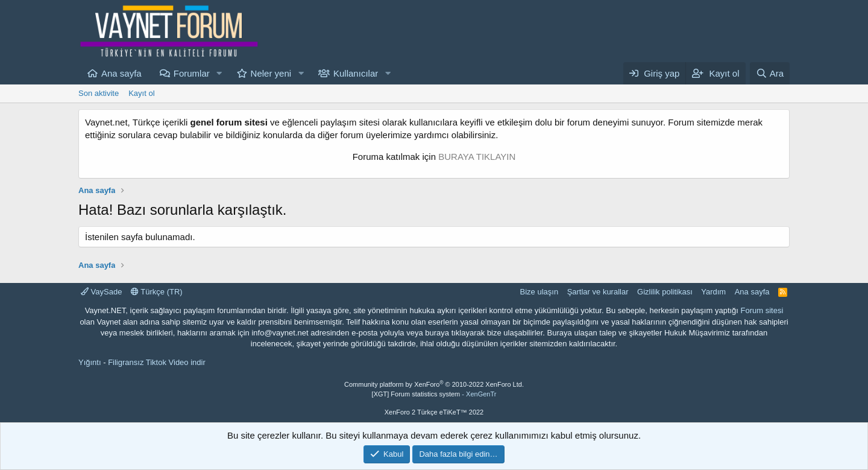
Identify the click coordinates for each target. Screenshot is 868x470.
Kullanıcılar (356, 73)
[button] (219, 73)
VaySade (101, 292)
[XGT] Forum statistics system (434, 394)
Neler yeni (271, 73)
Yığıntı (90, 362)
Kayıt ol (141, 93)
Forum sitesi (762, 310)
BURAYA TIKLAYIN (477, 157)
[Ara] (770, 73)
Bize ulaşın (539, 292)
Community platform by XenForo (434, 384)
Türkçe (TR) (157, 292)
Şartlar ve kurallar (598, 292)
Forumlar (192, 73)
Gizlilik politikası (665, 292)
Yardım (713, 292)
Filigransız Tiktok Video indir (157, 362)
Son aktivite (99, 93)
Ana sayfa (121, 73)
